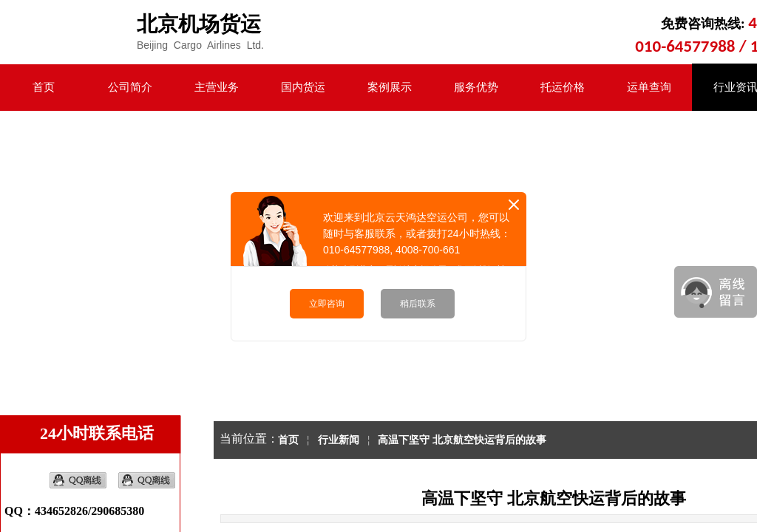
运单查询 (649, 87)
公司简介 (130, 87)
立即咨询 (327, 304)
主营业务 (217, 87)
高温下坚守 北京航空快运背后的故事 (462, 440)
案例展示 (390, 87)
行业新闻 (339, 440)
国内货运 (303, 87)
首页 (44, 87)
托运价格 (563, 87)
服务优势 (476, 87)
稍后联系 (418, 304)
